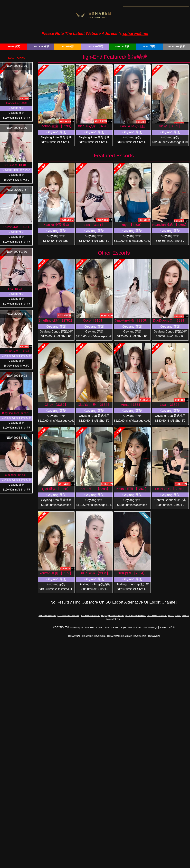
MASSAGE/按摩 (176, 46)
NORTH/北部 (122, 46)
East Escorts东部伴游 (90, 616)
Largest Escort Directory (130, 627)
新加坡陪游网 (126, 636)
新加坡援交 (100, 636)
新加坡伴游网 (113, 636)
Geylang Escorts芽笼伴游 (113, 616)
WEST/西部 (149, 46)
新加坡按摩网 (140, 636)
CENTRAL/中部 (41, 46)
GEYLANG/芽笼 (95, 46)
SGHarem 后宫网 (167, 627)
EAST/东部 (68, 46)
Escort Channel (163, 602)
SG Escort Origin (150, 627)
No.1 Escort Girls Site (109, 627)
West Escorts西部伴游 (157, 616)
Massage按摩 (174, 616)
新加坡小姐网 (74, 636)
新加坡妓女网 (154, 636)
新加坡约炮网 (87, 636)
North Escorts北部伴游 (136, 616)
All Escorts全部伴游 (47, 616)
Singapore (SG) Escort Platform (83, 627)
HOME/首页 (14, 46)
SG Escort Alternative (125, 602)
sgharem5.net (135, 33)
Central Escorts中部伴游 (68, 616)
